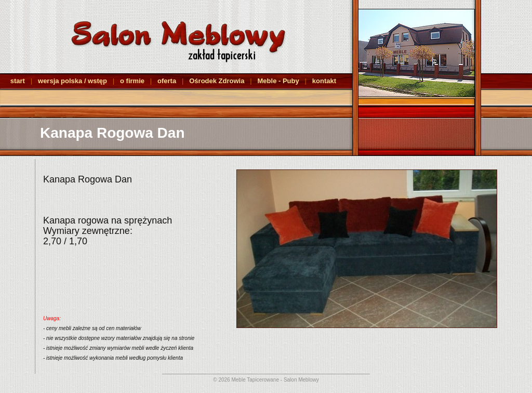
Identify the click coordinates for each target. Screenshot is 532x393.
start (18, 81)
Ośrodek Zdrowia (217, 81)
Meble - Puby (278, 81)
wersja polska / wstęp (72, 81)
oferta (167, 81)
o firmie (132, 81)
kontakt (324, 81)
